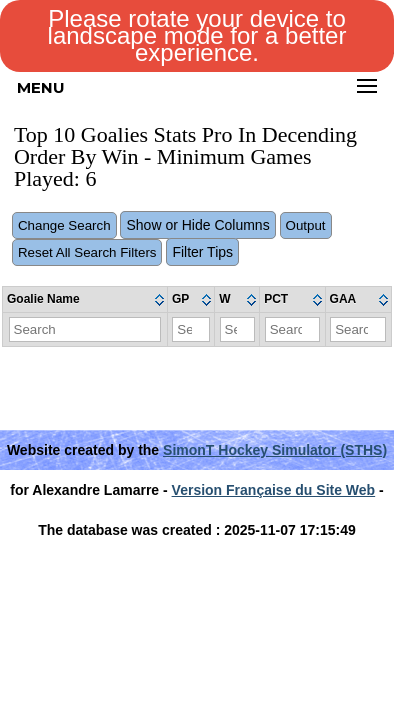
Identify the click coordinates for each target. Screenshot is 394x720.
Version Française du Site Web (274, 490)
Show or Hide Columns (197, 225)
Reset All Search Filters (87, 252)
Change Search (64, 225)
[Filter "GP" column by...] (190, 329)
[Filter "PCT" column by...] (292, 329)
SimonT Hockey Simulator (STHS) (275, 450)
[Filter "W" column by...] (237, 329)
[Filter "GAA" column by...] (358, 329)
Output (306, 225)
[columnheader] (85, 300)
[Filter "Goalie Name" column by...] (85, 329)
